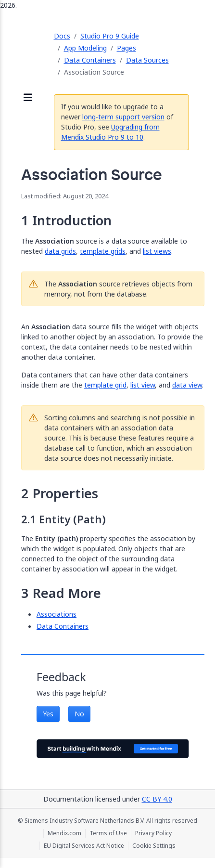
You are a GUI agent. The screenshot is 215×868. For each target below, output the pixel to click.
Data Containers (90, 60)
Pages (126, 48)
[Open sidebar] (28, 98)
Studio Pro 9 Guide (110, 36)
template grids (103, 251)
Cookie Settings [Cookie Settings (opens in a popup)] (154, 846)
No (79, 714)
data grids (60, 251)
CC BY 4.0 (157, 799)
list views (157, 251)
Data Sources (147, 60)
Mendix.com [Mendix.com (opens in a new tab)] (64, 833)
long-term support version (123, 117)
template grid (105, 385)
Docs (62, 36)
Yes (48, 714)
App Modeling (85, 48)
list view (143, 385)
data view (187, 385)
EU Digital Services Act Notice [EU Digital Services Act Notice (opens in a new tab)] (84, 846)
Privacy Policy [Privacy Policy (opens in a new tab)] (153, 833)
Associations (57, 614)
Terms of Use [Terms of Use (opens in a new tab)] (108, 833)
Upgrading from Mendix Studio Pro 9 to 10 (110, 132)
